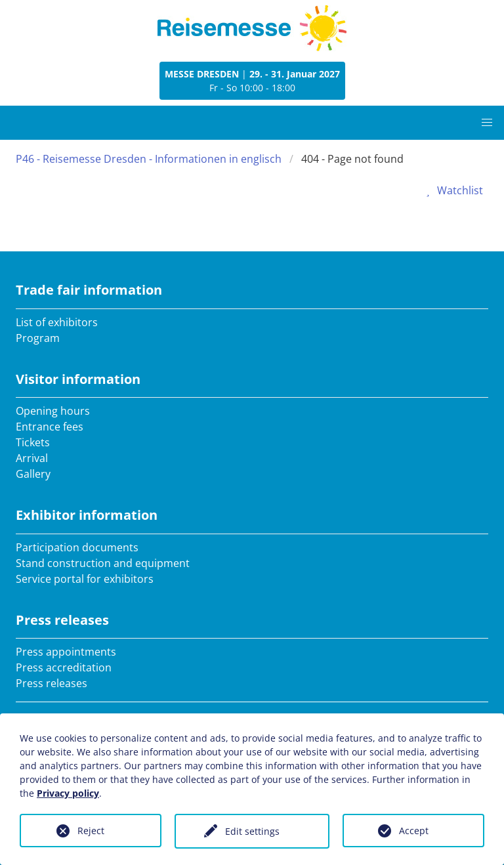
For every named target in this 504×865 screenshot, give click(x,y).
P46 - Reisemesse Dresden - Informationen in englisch (149, 159)
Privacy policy (68, 793)
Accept (414, 831)
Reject (91, 831)
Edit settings (252, 831)
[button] (487, 123)
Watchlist (452, 190)
